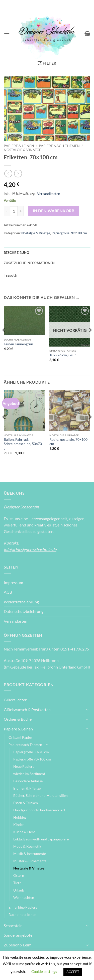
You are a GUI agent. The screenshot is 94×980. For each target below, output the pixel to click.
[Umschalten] (87, 709)
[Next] (90, 340)
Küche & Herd (24, 832)
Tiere (17, 883)
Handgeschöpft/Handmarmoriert (39, 810)
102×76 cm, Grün (63, 355)
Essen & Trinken (26, 803)
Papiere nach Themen (59, 146)
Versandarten (16, 621)
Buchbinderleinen (22, 914)
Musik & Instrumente (30, 854)
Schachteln (13, 925)
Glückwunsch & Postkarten (27, 710)
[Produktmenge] (14, 211)
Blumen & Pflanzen (28, 788)
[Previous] (4, 340)
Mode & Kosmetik (27, 846)
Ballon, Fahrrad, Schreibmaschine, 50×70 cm (23, 444)
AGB (8, 592)
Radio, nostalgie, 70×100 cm (68, 442)
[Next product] (8, 174)
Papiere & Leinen (19, 146)
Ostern (19, 875)
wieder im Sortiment (29, 774)
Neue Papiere (24, 766)
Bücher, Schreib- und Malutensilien (40, 795)
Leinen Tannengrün (18, 344)
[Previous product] (18, 174)
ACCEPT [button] (73, 972)
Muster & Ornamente (30, 861)
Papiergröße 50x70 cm (31, 752)
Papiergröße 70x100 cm (69, 233)
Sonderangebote (18, 935)
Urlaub (19, 890)
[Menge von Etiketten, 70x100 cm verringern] (7, 211)
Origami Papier (20, 737)
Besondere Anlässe (28, 781)
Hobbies (20, 817)
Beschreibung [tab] (16, 253)
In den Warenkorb (54, 211)
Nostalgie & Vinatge (22, 150)
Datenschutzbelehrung (24, 611)
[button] (7, 33)
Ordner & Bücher (18, 719)
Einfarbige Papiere (23, 907)
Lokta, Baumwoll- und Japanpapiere (41, 839)
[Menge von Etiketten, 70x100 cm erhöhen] (21, 211)
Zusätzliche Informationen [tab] (29, 263)
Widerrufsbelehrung (21, 602)
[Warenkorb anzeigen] (87, 34)
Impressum (13, 582)
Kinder (19, 825)
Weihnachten (24, 897)
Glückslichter (15, 700)
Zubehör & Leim (18, 945)
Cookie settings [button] (44, 971)
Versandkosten (49, 194)
